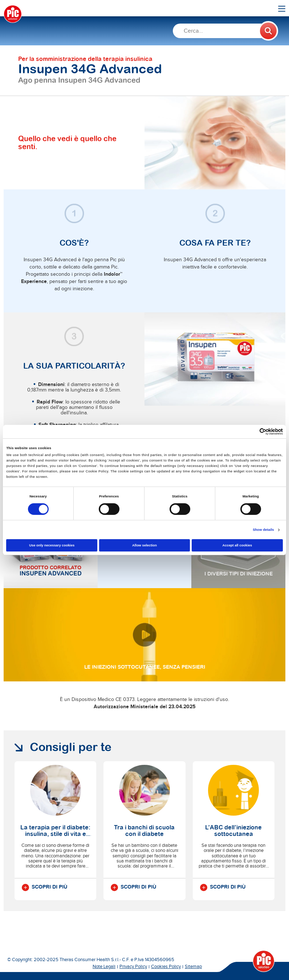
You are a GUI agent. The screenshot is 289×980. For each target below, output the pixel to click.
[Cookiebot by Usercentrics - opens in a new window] (251, 432)
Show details (263, 530)
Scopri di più (45, 887)
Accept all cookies (237, 545)
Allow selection (144, 545)
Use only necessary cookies (52, 545)
